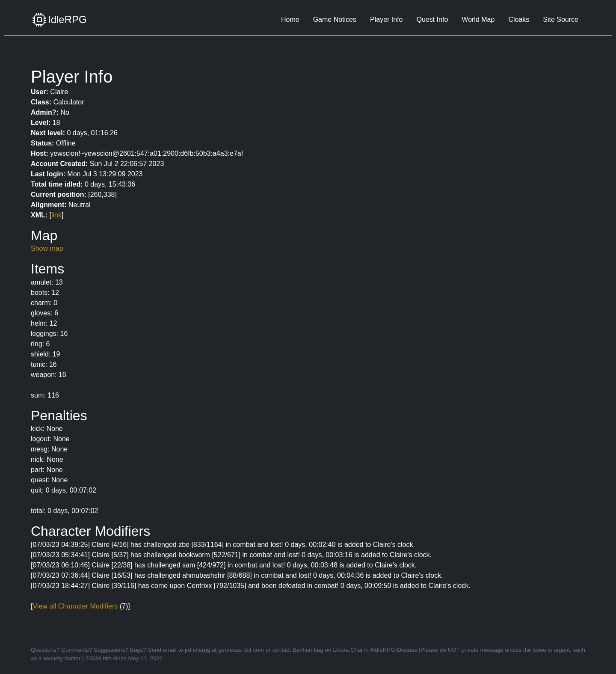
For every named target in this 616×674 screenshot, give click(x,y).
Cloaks (519, 19)
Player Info (386, 19)
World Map (478, 19)
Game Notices (335, 19)
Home (290, 19)
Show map (47, 248)
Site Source (561, 19)
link (56, 215)
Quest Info (432, 19)
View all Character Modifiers (75, 606)
